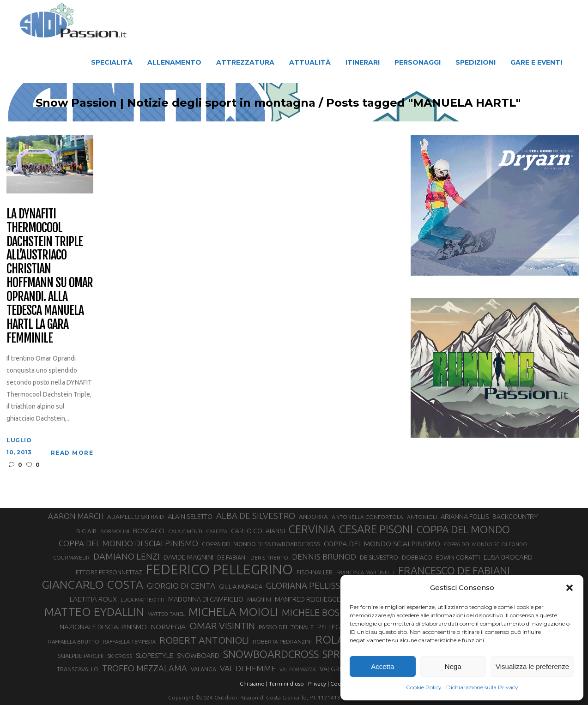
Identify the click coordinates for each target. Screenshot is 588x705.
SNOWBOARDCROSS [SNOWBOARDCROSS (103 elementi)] (271, 654)
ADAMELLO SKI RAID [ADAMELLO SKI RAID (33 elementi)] (136, 517)
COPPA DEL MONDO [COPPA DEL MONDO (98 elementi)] (463, 529)
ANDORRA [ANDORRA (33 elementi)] (313, 517)
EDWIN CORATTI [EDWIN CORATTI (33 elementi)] (458, 557)
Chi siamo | (254, 684)
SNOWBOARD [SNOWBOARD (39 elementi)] (198, 655)
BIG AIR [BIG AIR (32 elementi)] (86, 531)
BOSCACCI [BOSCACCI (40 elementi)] (149, 531)
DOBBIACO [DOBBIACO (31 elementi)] (417, 557)
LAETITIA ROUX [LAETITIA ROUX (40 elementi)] (93, 599)
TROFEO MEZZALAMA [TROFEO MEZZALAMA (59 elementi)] (145, 668)
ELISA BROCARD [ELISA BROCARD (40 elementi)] (508, 557)
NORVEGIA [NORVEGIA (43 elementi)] (168, 627)
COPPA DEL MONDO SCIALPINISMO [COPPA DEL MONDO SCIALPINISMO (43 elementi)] (382, 543)
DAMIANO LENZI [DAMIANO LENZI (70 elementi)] (127, 556)
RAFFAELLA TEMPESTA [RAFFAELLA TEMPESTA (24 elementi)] (129, 642)
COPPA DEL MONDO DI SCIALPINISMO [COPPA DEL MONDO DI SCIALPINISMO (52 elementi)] (128, 543)
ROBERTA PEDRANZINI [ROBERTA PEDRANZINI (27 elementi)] (282, 642)
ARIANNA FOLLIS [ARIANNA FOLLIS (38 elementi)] (465, 516)
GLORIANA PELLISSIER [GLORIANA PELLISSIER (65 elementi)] (309, 585)
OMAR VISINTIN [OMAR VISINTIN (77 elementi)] (222, 626)
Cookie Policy (424, 687)
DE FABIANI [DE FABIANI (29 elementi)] (232, 557)
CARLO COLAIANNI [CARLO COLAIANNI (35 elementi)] (258, 531)
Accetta (382, 666)
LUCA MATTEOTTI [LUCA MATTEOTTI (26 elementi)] (142, 600)
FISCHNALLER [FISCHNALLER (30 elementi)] (315, 572)
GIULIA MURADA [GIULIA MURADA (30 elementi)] (241, 586)
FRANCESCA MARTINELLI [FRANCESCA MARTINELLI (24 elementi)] (365, 572)
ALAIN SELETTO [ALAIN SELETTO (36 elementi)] (190, 517)
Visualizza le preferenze (532, 666)
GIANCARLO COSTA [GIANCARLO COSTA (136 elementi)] (92, 584)
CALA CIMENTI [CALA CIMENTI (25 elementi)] (185, 531)
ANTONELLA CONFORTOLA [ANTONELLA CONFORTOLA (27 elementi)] (367, 517)
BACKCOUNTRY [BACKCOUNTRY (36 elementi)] (515, 517)
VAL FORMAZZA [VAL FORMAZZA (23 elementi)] (298, 669)
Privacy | (318, 684)
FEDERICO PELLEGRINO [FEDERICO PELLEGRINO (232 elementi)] (219, 570)
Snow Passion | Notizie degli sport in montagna (201, 103)
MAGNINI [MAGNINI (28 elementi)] (259, 600)
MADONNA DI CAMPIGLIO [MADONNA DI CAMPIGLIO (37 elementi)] (206, 599)
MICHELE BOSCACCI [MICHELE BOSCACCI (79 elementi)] (324, 612)
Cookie (339, 684)
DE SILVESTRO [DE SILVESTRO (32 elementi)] (379, 557)
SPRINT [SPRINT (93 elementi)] (339, 654)
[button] (570, 588)
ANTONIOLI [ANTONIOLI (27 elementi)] (422, 517)
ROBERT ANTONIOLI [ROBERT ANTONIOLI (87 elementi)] (204, 640)
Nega (453, 666)
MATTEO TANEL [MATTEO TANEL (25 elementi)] (166, 614)
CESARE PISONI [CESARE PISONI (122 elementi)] (376, 530)
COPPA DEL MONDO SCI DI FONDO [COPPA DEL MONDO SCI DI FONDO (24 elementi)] (485, 544)
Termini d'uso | (288, 684)
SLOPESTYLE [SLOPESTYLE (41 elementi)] (155, 655)
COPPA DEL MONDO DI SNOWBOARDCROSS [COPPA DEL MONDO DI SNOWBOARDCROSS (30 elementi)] (261, 544)
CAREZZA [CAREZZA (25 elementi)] (217, 531)
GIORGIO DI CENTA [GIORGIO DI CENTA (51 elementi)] (181, 586)
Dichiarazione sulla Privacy (482, 687)
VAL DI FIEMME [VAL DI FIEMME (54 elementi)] (248, 668)
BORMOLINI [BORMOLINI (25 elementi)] (115, 531)
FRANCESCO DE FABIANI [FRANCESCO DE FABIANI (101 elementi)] (454, 570)
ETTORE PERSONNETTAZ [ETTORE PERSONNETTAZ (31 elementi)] (109, 572)
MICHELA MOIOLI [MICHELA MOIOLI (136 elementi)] (233, 612)
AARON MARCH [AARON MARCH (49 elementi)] (76, 516)
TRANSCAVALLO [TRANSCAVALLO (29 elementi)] (78, 669)
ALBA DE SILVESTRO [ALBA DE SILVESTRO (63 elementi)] (256, 516)
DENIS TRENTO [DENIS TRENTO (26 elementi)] (269, 557)
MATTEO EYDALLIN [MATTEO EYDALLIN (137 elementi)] (94, 612)
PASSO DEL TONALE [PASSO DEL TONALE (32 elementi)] (286, 627)
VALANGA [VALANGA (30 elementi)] (203, 669)
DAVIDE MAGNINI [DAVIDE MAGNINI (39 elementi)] (188, 557)
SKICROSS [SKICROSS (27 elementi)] (120, 656)
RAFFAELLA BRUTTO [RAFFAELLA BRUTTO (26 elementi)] (74, 642)
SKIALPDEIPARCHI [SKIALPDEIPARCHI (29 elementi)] (81, 656)
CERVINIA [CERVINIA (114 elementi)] (312, 529)
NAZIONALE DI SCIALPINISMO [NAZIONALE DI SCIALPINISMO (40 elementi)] (103, 627)
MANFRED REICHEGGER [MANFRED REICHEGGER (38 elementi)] (310, 599)
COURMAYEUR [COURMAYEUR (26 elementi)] (71, 557)
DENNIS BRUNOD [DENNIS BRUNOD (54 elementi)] (324, 557)
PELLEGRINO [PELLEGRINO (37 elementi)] (336, 627)
